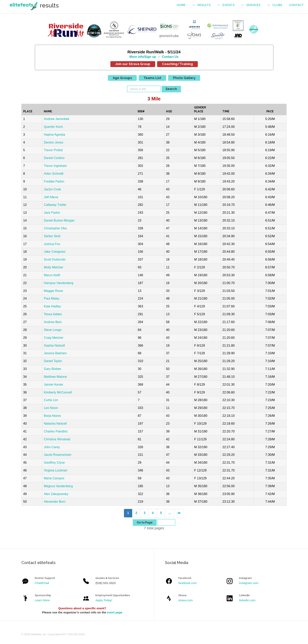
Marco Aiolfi (52, 275)
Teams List (152, 78)
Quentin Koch (53, 127)
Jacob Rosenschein (58, 455)
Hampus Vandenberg (59, 283)
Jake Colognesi (55, 252)
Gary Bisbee (52, 369)
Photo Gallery (184, 78)
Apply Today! (104, 600)
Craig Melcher (54, 338)
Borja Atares (52, 416)
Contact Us (170, 57)
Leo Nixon (51, 408)
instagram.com (249, 583)
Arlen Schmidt (54, 174)
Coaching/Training (177, 64)
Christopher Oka (55, 228)
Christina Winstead (57, 439)
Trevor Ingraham (55, 166)
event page (115, 612)
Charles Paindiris (56, 431)
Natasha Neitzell (55, 424)
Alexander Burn (55, 502)
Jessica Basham (55, 353)
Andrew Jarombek (56, 119)
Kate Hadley (52, 306)
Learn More (42, 600)
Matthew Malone (55, 377)
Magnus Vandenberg (58, 486)
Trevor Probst (53, 150)
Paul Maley (52, 298)
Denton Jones (54, 142)
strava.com (186, 600)
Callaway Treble (55, 205)
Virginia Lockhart (55, 470)
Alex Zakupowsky (56, 494)
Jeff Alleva (51, 197)
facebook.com (187, 583)
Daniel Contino (54, 158)
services (253, 5)
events (228, 5)
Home (181, 5)
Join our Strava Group (133, 64)
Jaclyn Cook (52, 189)
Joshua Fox (52, 244)
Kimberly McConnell (58, 392)
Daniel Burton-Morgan (59, 220)
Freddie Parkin (54, 181)
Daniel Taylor (53, 361)
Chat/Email (42, 583)
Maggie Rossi (53, 291)
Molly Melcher (54, 267)
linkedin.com (247, 600)
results (204, 5)
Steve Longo (53, 330)
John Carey (52, 447)
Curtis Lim (51, 400)
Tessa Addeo (53, 314)
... (170, 513)
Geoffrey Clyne (54, 463)
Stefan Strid (52, 236)
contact (296, 5)
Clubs (277, 5)
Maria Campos (54, 478)
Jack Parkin (52, 213)
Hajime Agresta (55, 135)
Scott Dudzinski (55, 259)
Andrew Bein (53, 322)
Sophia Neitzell (54, 346)
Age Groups (122, 78)
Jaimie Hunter (54, 385)
